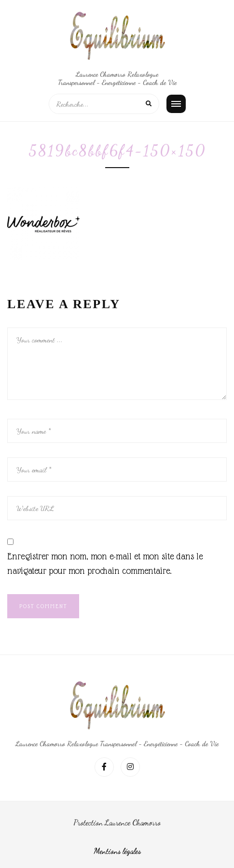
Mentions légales (117, 851)
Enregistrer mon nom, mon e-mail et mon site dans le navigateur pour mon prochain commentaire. (105, 563)
